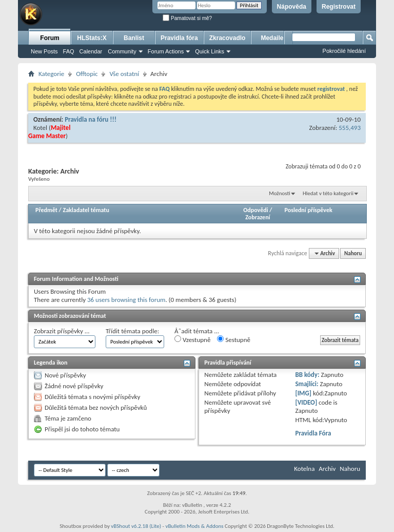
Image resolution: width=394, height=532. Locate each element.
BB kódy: (307, 375)
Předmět (46, 210)
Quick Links (210, 51)
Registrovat (339, 7)
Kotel (40, 128)
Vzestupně (192, 339)
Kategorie (51, 74)
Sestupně (234, 339)
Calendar (91, 51)
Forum (50, 38)
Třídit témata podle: (132, 331)
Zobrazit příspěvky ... (62, 331)
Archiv (327, 469)
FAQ (69, 51)
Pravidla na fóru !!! (91, 119)
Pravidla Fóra (313, 433)
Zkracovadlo (228, 38)
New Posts (44, 51)
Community (122, 51)
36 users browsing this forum (126, 300)
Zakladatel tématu (86, 210)
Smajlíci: (307, 384)
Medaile (272, 38)
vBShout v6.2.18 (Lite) (136, 526)
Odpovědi (255, 210)
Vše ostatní (124, 74)
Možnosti (279, 193)
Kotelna (304, 469)
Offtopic (87, 74)
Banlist (134, 38)
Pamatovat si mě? (187, 18)
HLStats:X (92, 38)
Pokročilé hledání (344, 51)
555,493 (350, 128)
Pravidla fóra (179, 38)
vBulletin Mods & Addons (194, 526)
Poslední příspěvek (309, 210)
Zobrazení (258, 217)
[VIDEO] (306, 402)
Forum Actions (166, 51)
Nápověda (292, 7)
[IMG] (303, 393)
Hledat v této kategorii (328, 193)
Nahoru (353, 253)
